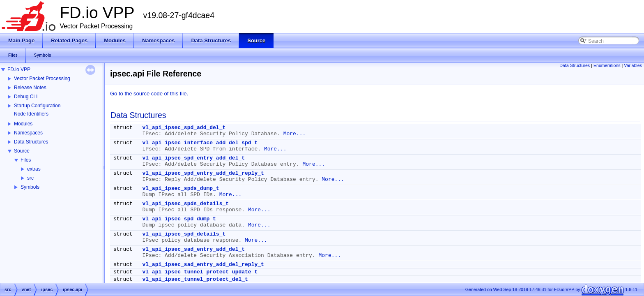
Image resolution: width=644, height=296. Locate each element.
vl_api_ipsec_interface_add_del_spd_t (200, 143)
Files (26, 160)
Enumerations (607, 65)
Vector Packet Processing (42, 79)
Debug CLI (26, 97)
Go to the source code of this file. (149, 94)
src (30, 178)
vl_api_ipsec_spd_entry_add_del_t (193, 158)
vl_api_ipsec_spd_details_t (184, 234)
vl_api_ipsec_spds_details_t (185, 204)
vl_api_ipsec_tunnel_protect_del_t (195, 279)
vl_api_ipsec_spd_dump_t (179, 219)
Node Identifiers (31, 114)
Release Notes (30, 88)
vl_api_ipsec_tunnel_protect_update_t (200, 272)
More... (295, 134)
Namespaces (28, 133)
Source (22, 151)
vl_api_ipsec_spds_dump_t (181, 188)
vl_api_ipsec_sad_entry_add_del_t (193, 249)
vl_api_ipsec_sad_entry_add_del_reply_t (203, 265)
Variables (633, 65)
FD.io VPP (19, 69)
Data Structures (31, 142)
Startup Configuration (37, 106)
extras (34, 169)
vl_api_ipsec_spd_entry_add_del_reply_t (203, 173)
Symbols (30, 187)
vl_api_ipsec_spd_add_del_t (184, 128)
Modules (23, 124)
